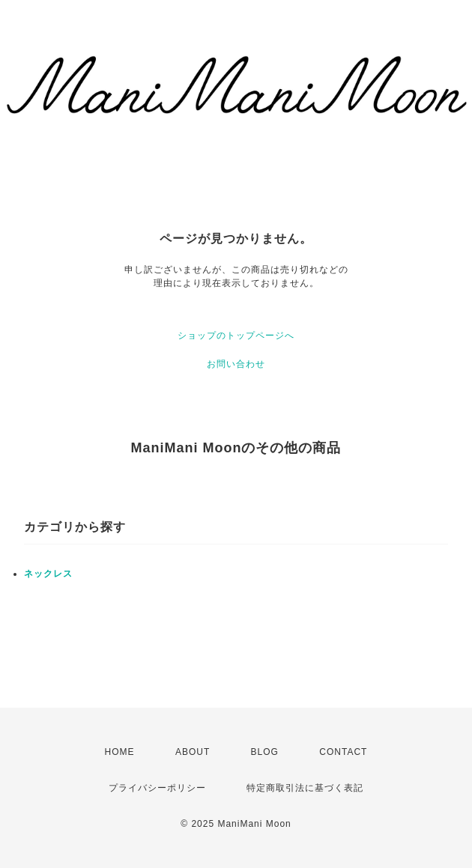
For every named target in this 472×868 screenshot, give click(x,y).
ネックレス (48, 574)
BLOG (265, 752)
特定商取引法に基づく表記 (305, 788)
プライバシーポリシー (157, 788)
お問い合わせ (236, 364)
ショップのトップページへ (236, 336)
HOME (120, 752)
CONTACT (343, 752)
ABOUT (193, 752)
